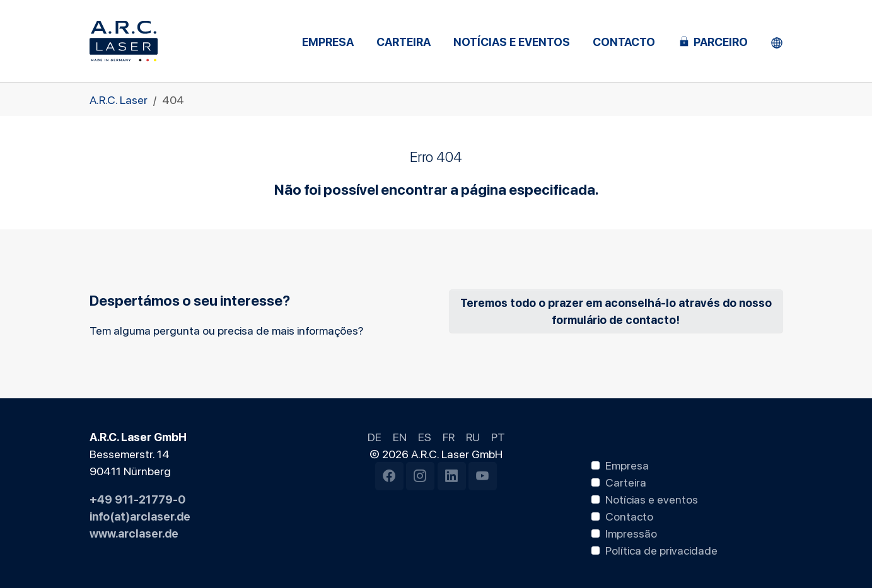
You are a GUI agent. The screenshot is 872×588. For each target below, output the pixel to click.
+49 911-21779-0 (137, 499)
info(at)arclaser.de (140, 516)
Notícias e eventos (652, 499)
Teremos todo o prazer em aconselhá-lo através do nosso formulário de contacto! (616, 310)
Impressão (631, 533)
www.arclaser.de (134, 533)
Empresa (627, 464)
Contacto (629, 516)
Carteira (626, 481)
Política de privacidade (661, 550)
